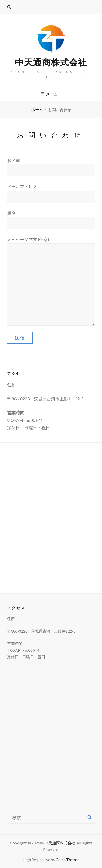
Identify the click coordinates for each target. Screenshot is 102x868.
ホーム (37, 109)
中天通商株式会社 (51, 62)
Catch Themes (68, 860)
